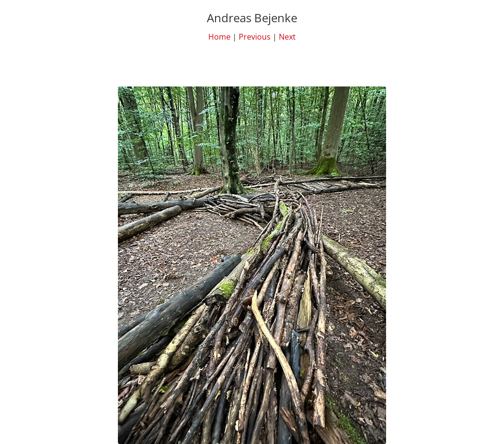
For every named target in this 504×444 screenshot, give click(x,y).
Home (219, 37)
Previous (255, 37)
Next (287, 37)
